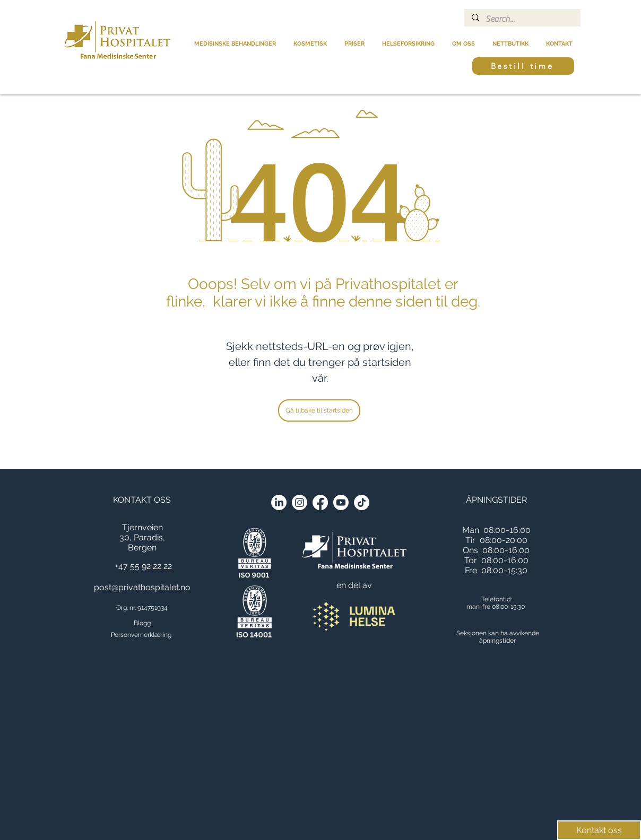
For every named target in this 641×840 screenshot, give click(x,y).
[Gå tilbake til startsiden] (319, 410)
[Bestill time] (523, 66)
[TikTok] (362, 502)
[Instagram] (300, 502)
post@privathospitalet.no (142, 587)
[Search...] (522, 19)
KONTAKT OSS (142, 500)
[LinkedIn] (279, 502)
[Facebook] (320, 502)
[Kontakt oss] (599, 830)
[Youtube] (341, 502)
